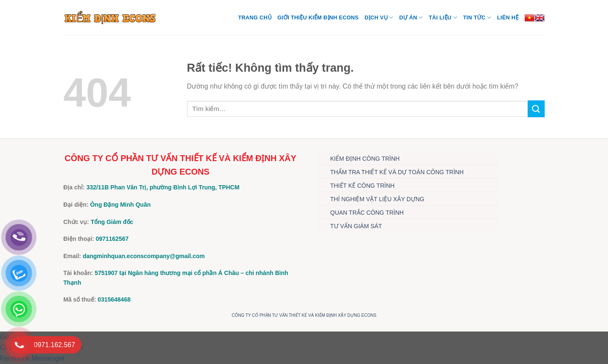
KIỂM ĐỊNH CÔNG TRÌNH (365, 159)
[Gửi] (536, 109)
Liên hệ (508, 18)
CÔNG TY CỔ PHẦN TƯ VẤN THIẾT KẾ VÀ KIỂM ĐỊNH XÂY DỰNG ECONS (304, 315)
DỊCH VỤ (379, 18)
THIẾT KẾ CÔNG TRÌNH (362, 186)
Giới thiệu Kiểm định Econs (318, 18)
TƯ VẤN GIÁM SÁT (356, 226)
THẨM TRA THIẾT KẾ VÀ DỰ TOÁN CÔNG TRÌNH (397, 172)
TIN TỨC (477, 18)
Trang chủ (255, 18)
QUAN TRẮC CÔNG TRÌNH (367, 213)
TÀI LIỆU (443, 18)
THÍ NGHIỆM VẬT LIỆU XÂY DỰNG (377, 199)
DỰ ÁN (411, 18)
